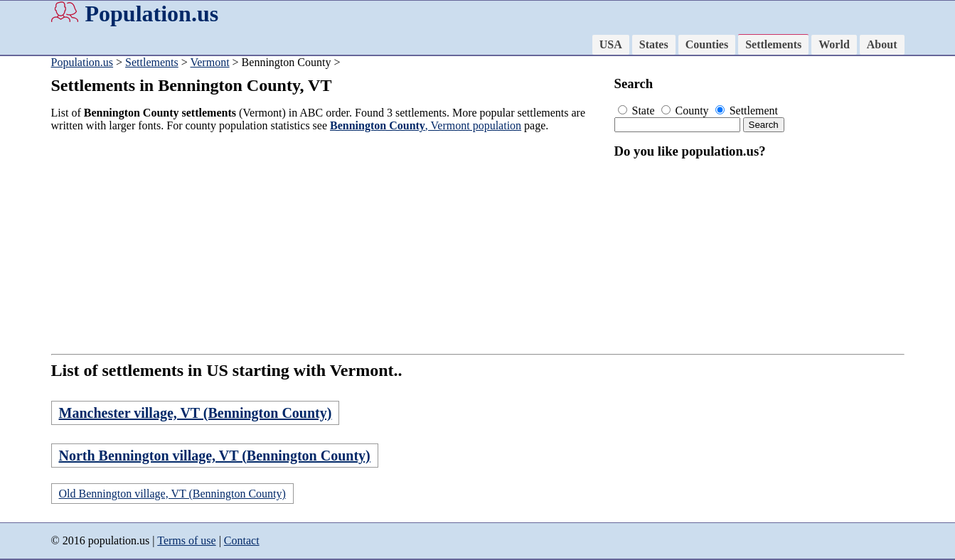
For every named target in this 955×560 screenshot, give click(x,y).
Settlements (773, 44)
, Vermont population (426, 125)
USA (611, 44)
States (654, 44)
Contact (242, 540)
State (638, 111)
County (687, 111)
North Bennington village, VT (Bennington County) (215, 456)
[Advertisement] (329, 243)
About (882, 44)
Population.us (152, 14)
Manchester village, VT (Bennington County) (196, 413)
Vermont (209, 62)
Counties (707, 44)
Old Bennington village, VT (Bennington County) (172, 494)
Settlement (747, 111)
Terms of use (186, 540)
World (834, 44)
